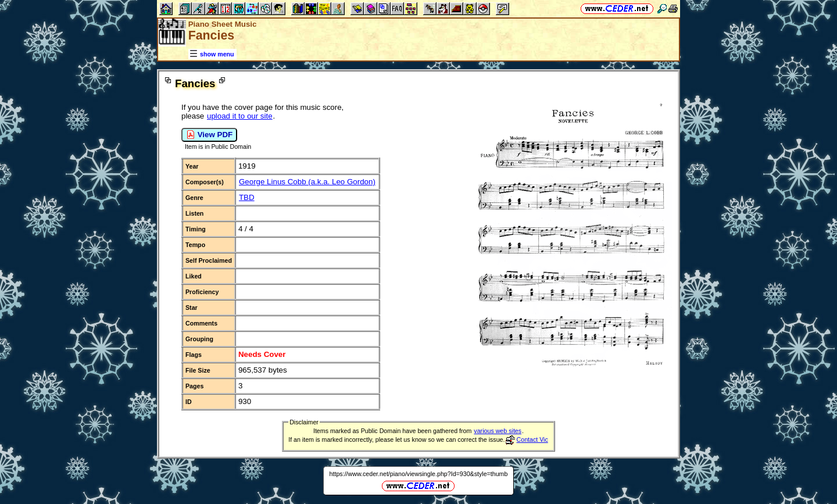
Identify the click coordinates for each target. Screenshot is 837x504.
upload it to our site (240, 116)
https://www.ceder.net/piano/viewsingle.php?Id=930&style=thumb (419, 474)
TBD (247, 197)
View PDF (209, 135)
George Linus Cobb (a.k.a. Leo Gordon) (307, 182)
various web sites (498, 431)
